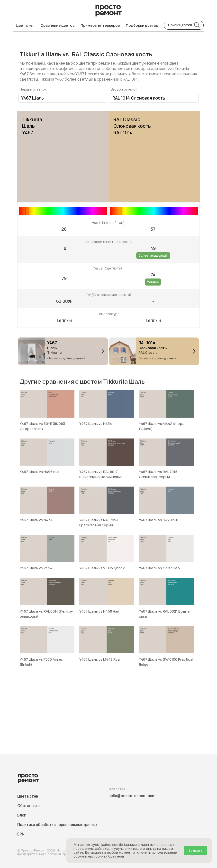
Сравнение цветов (57, 25)
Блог (22, 815)
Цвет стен (25, 25)
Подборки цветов (142, 25)
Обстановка (28, 806)
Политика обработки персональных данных (57, 825)
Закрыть (195, 851)
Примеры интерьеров (100, 25)
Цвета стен (28, 796)
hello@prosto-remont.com (132, 796)
